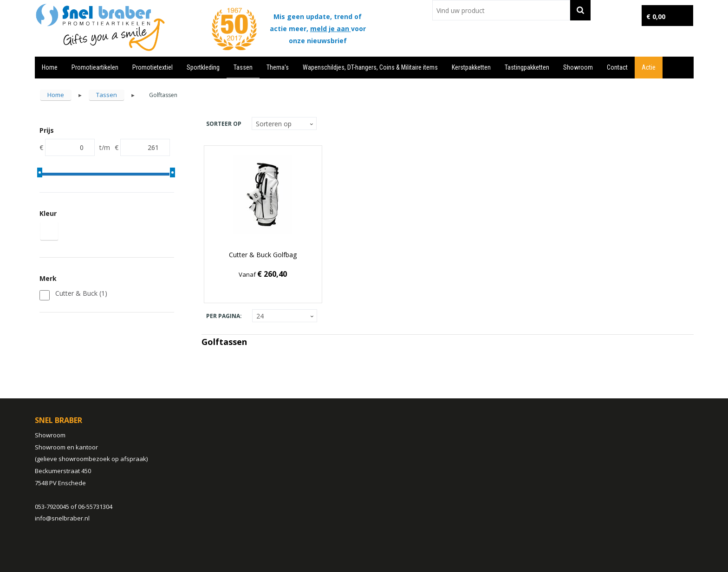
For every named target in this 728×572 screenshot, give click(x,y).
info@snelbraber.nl (62, 518)
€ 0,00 (656, 16)
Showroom (578, 67)
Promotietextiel (153, 67)
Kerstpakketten (471, 67)
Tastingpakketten (527, 67)
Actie (649, 67)
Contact (617, 67)
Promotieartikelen (95, 67)
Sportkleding (203, 67)
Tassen (243, 67)
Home (50, 67)
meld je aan (331, 29)
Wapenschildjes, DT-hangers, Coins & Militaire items (370, 67)
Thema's (278, 67)
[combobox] (501, 10)
